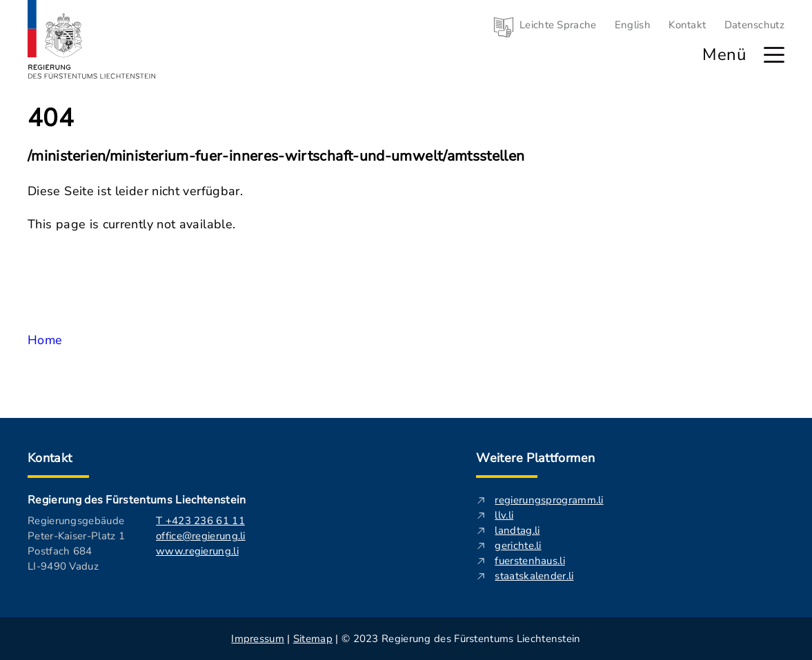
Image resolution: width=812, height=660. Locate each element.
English (633, 25)
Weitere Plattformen (535, 458)
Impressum (258, 639)
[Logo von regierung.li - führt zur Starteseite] (92, 39)
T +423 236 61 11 (200, 521)
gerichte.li (518, 546)
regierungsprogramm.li (549, 500)
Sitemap (313, 639)
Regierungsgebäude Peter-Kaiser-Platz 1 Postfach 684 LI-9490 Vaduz (76, 543)
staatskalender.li (534, 576)
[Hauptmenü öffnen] (774, 55)
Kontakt (687, 25)
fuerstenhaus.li (530, 561)
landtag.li (517, 530)
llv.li (504, 515)
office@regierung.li (201, 536)
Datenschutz (754, 25)
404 (51, 119)
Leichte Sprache (558, 25)
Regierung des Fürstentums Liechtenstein (137, 500)
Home (45, 340)
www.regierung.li (197, 551)
